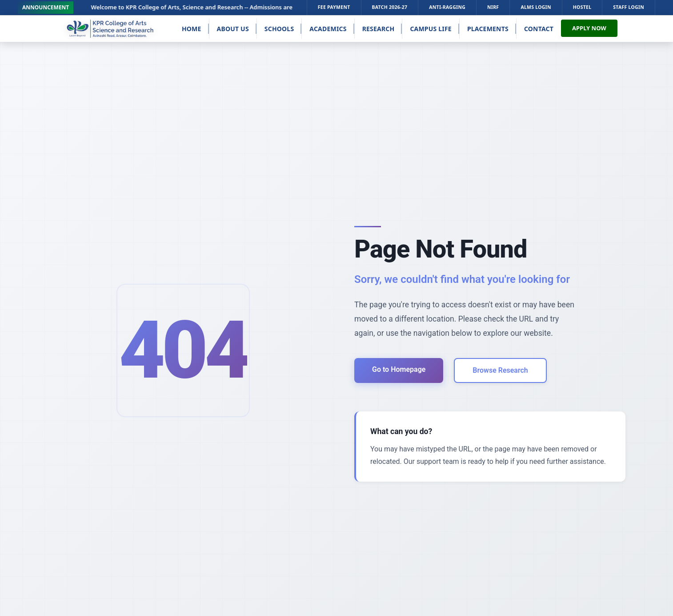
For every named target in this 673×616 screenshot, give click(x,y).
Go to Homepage (399, 369)
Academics (328, 29)
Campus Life (431, 29)
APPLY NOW (589, 28)
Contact (539, 29)
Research (379, 29)
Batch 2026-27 (390, 7)
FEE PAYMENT (334, 7)
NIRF (493, 7)
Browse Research (500, 370)
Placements (488, 29)
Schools (279, 29)
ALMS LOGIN (536, 7)
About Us (233, 29)
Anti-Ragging (447, 7)
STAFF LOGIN (629, 7)
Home (192, 29)
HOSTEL (582, 7)
